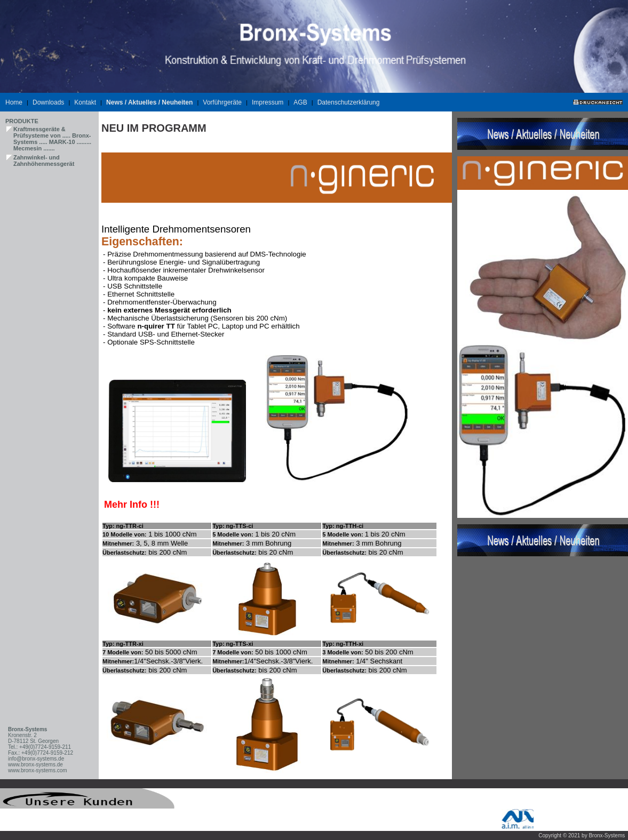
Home (14, 102)
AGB (300, 102)
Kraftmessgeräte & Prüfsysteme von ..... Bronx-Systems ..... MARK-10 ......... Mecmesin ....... (52, 139)
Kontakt (85, 102)
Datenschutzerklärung (349, 102)
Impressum (268, 102)
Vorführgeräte (222, 102)
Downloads (48, 102)
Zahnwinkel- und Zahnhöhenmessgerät (44, 161)
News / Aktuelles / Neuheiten (149, 102)
